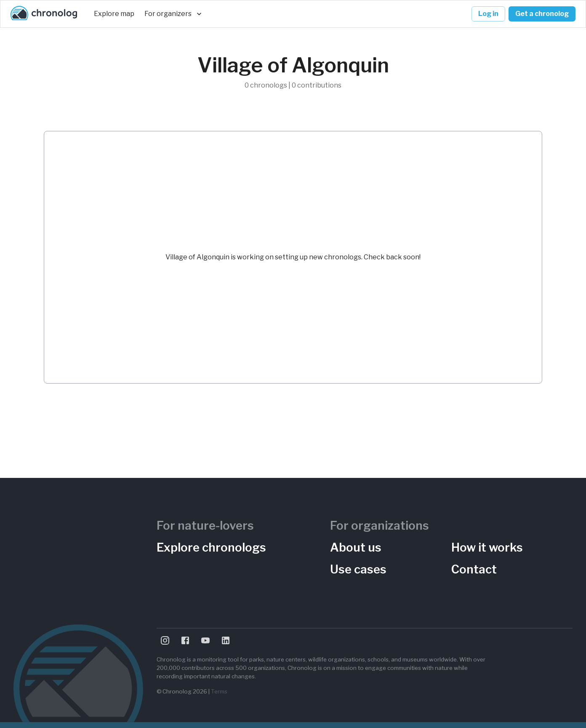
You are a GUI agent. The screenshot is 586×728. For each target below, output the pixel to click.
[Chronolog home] (44, 14)
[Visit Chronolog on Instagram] (165, 640)
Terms (219, 691)
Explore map (114, 14)
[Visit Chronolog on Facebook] (185, 640)
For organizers (173, 14)
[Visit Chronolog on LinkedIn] (226, 640)
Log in (488, 14)
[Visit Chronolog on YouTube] (205, 640)
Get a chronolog (542, 14)
